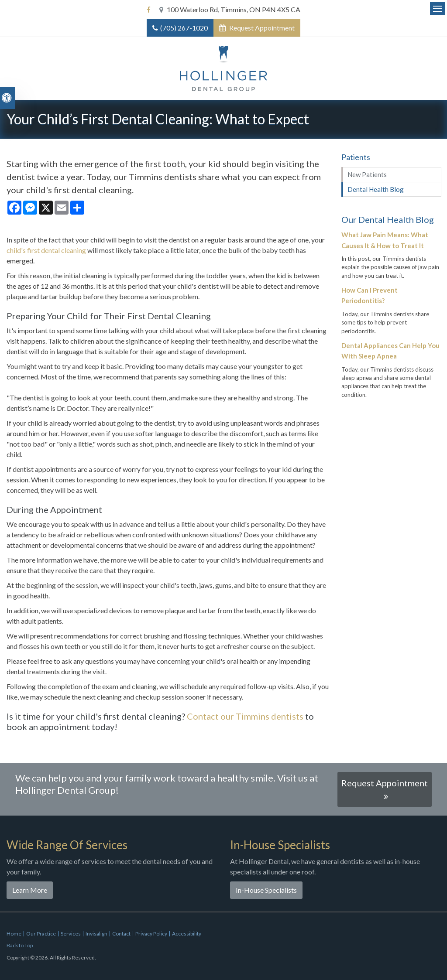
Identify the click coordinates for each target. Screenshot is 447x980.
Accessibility (187, 934)
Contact (121, 934)
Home (14, 934)
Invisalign (96, 934)
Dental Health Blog (376, 189)
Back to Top (20, 945)
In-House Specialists (266, 890)
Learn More (30, 890)
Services (71, 934)
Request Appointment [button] (261, 28)
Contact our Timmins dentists (245, 716)
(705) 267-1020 (184, 28)
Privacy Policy (151, 934)
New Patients (367, 174)
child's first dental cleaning (46, 250)
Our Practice (41, 934)
